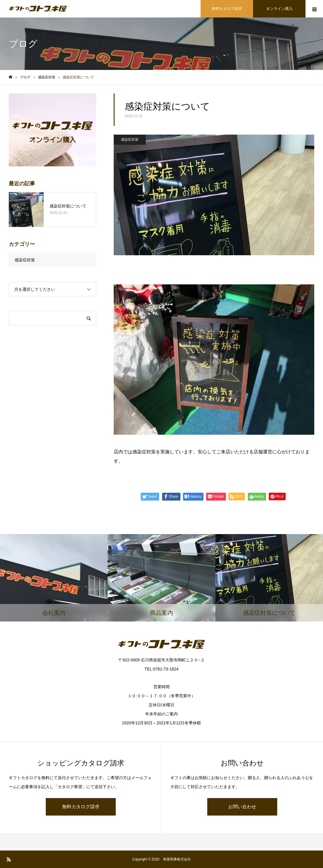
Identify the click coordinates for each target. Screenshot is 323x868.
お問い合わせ (242, 807)
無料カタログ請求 (81, 807)
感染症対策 (130, 140)
